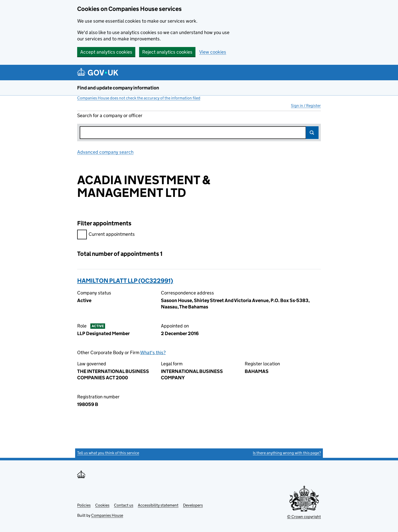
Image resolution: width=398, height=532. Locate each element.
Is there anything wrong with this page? (287, 453)
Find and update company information (118, 88)
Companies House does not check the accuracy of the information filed (139, 98)
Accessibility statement (158, 505)
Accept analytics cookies (106, 52)
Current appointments (106, 235)
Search (312, 133)
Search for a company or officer (110, 115)
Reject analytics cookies (167, 52)
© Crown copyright (304, 517)
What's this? (153, 353)
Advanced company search (105, 152)
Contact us (124, 505)
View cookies (213, 52)
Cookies (102, 505)
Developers (193, 505)
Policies (84, 505)
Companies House (107, 515)
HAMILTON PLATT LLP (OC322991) (125, 281)
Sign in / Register (306, 106)
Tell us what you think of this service (108, 453)
